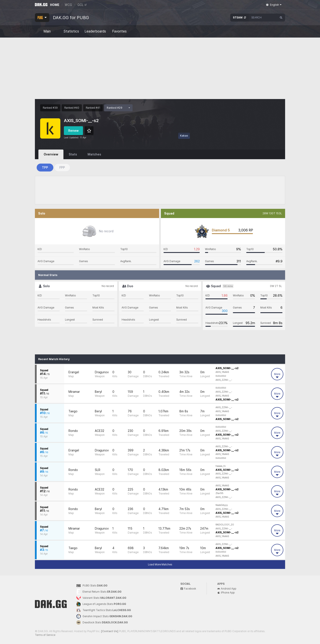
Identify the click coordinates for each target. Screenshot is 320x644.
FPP (62, 168)
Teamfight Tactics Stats (104, 610)
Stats (73, 154)
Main (47, 31)
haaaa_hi (221, 466)
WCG (68, 5)
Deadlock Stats (102, 622)
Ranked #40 (72, 108)
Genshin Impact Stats (104, 616)
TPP (45, 168)
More (277, 376)
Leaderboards (95, 31)
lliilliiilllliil (221, 376)
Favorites (119, 31)
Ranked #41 (93, 108)
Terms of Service (45, 635)
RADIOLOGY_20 (225, 525)
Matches (94, 154)
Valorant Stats (101, 598)
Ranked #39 (50, 108)
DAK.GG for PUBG (71, 18)
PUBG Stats (92, 586)
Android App (227, 589)
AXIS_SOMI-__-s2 (227, 368)
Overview (51, 154)
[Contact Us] (110, 631)
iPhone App (226, 593)
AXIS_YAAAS (222, 372)
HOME (55, 5)
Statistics (71, 31)
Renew (73, 131)
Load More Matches (160, 565)
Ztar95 (219, 493)
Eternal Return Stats (99, 592)
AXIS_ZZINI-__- (224, 380)
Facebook (188, 589)
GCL (82, 5)
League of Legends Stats (101, 604)
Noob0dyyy (222, 505)
